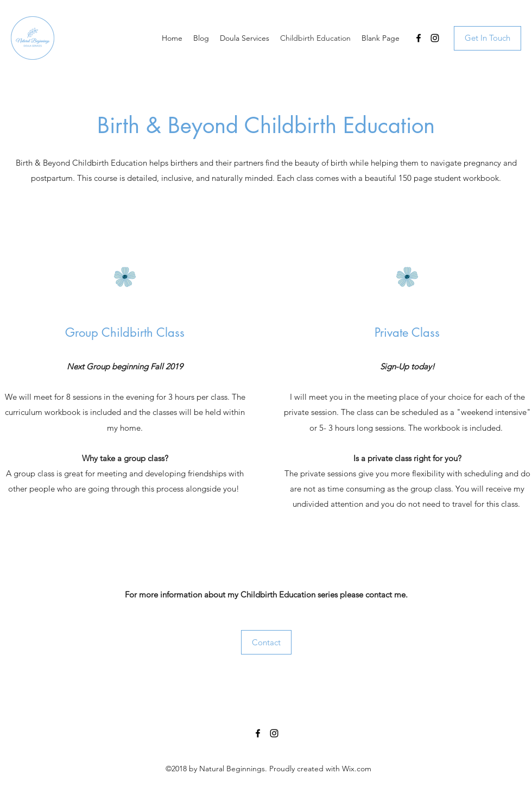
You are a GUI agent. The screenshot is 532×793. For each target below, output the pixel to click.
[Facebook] (419, 38)
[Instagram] (435, 38)
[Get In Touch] (487, 38)
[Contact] (266, 642)
